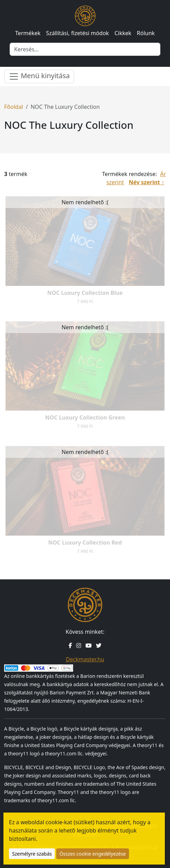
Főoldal (14, 107)
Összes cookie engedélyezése (93, 854)
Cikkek (123, 33)
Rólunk (146, 33)
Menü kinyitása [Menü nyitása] (39, 76)
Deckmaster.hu (85, 659)
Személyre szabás (32, 854)
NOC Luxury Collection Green (85, 417)
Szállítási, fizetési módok (78, 33)
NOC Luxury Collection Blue (85, 293)
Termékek (28, 33)
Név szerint (144, 182)
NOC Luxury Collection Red (85, 542)
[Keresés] (85, 49)
